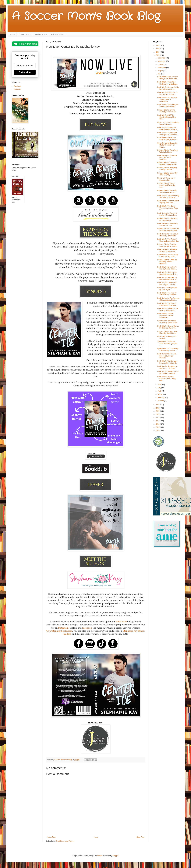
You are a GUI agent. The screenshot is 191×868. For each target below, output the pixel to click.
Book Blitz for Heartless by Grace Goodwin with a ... (167, 273)
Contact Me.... (25, 34)
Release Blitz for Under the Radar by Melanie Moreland (167, 262)
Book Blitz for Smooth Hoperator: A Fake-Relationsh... (165, 316)
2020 (158, 411)
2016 (158, 424)
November (162, 61)
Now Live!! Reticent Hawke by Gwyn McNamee (168, 123)
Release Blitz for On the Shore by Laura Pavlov (167, 111)
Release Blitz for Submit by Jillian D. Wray (167, 174)
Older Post (140, 837)
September (162, 68)
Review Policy (41, 34)
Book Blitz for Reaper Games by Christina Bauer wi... (168, 327)
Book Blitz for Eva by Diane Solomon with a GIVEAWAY (167, 100)
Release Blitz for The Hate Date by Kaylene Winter (167, 163)
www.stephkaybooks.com (59, 631)
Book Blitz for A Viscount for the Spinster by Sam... (167, 93)
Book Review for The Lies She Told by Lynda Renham (167, 356)
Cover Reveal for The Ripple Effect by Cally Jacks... (168, 256)
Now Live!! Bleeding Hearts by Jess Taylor (167, 289)
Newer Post (51, 837)
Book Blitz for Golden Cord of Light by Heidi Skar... (168, 202)
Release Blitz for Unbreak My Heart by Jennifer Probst (168, 230)
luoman (100, 856)
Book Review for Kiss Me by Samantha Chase (168, 224)
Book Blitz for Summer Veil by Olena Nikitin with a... (168, 88)
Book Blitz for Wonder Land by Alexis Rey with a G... (167, 362)
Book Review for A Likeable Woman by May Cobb (167, 250)
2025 (158, 49)
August (161, 71)
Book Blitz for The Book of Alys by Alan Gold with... (167, 304)
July (159, 74)
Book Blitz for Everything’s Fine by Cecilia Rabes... (167, 268)
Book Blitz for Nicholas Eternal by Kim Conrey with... (167, 379)
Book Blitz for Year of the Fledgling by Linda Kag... (167, 83)
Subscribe (25, 72)
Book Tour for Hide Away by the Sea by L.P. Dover (167, 367)
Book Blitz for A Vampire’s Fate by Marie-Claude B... (168, 128)
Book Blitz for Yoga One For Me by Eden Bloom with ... (168, 78)
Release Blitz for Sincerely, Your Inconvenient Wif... (167, 191)
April (160, 391)
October (161, 64)
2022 (158, 405)
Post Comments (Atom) (65, 841)
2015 (158, 427)
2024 (158, 52)
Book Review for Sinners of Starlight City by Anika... (167, 214)
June (160, 385)
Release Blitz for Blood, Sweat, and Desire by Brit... (166, 185)
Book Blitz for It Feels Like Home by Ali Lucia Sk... (167, 283)
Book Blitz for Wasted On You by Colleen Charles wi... (168, 372)
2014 (158, 430)
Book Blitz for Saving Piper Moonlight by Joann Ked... (168, 134)
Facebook (87, 628)
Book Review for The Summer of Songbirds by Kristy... (168, 299)
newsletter (121, 622)
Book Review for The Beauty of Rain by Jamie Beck (168, 235)
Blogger (115, 856)
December (162, 58)
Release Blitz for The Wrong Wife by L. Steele (168, 151)
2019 (158, 414)
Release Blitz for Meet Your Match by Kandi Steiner (167, 332)
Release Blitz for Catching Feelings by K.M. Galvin (167, 245)
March (160, 394)
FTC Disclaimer (58, 34)
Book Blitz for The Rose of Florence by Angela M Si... (168, 240)
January (161, 401)
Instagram (63, 628)
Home (12, 34)
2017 (158, 421)
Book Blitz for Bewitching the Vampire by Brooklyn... (168, 106)
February (161, 398)
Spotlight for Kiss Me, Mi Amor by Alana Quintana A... (167, 344)
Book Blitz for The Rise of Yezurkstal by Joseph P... (168, 294)
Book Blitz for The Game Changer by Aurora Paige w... (168, 208)
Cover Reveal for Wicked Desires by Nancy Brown (167, 322)
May (160, 388)
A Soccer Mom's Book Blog (86, 16)
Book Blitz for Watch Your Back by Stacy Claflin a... (168, 139)
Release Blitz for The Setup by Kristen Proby (167, 219)
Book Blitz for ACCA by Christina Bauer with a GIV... (166, 117)
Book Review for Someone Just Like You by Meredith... (167, 157)
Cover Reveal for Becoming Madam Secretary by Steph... (167, 145)
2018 (158, 418)
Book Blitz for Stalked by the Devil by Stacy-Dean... (168, 309)
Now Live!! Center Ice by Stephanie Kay (166, 179)
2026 (158, 46)
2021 (158, 408)
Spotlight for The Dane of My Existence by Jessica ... (168, 350)
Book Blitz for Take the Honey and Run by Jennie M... (168, 197)
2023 (158, 55)
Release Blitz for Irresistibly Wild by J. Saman (167, 169)
